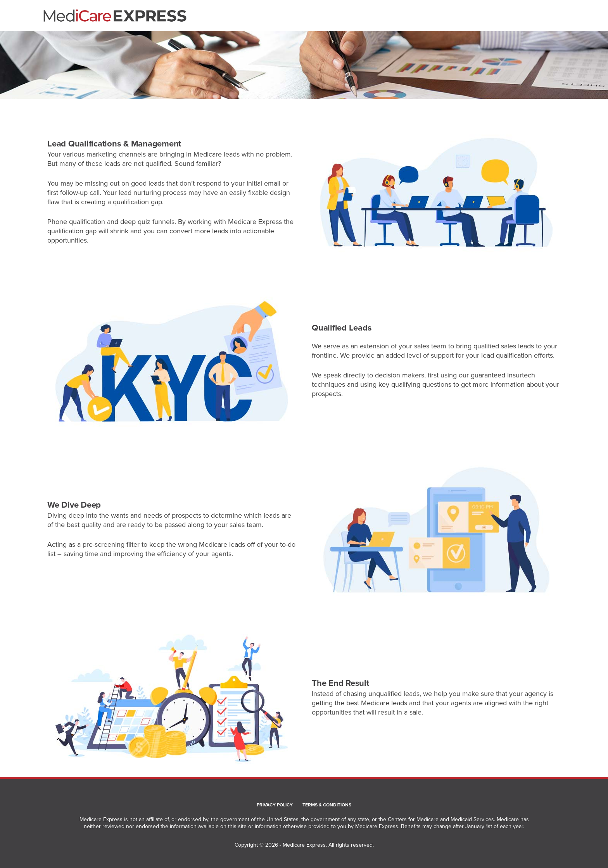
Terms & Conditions (327, 805)
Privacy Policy (275, 805)
